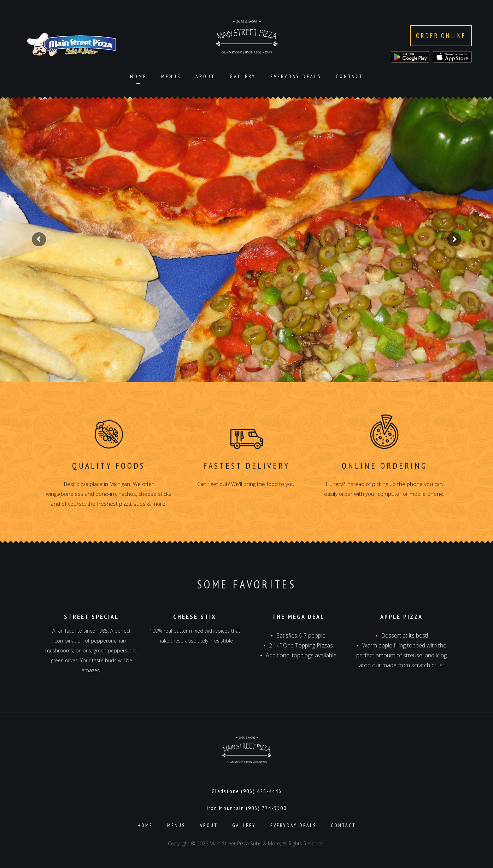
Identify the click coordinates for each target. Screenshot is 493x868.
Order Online (441, 36)
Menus (171, 76)
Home (138, 76)
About (205, 76)
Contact (350, 76)
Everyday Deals (296, 76)
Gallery (243, 76)
